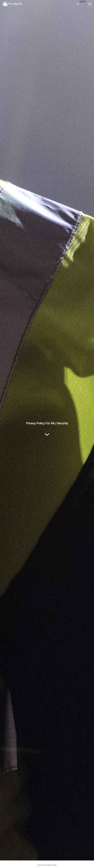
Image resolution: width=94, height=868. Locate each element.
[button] (87, 4)
